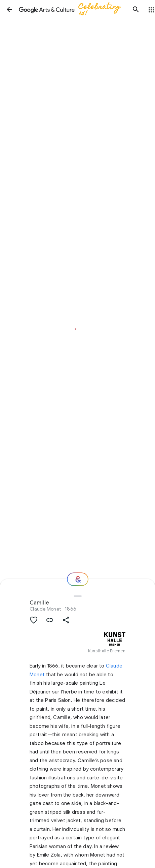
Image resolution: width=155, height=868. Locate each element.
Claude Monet (45, 609)
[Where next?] (78, 579)
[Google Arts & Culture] (73, 9)
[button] (9, 9)
